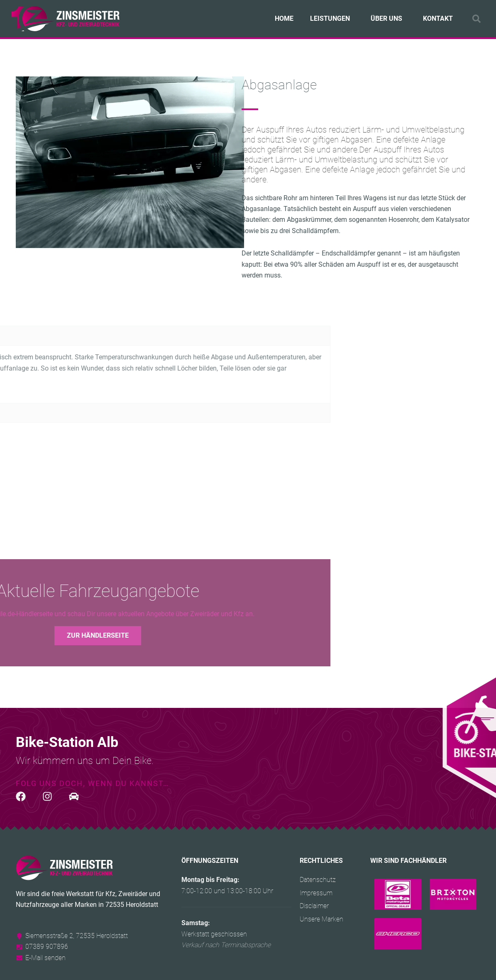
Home (284, 18)
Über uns (388, 19)
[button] (476, 19)
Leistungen (332, 19)
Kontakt (438, 18)
